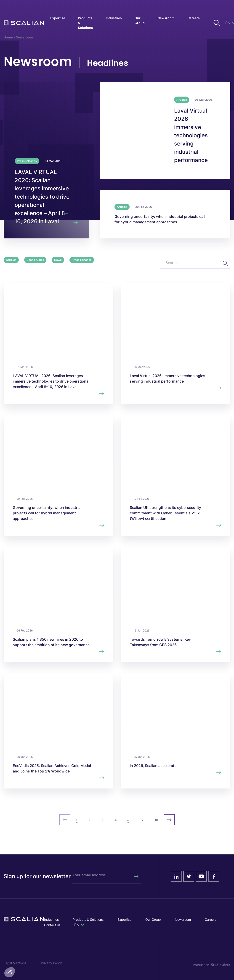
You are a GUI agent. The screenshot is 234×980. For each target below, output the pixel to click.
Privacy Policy (51, 963)
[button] (10, 972)
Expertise (124, 919)
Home (8, 37)
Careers (211, 919)
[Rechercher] (136, 876)
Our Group (153, 919)
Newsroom (183, 919)
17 (142, 820)
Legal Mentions (15, 963)
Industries (51, 919)
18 (156, 820)
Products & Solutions (88, 919)
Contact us (52, 925)
